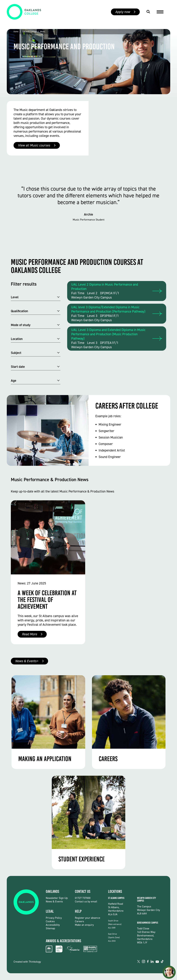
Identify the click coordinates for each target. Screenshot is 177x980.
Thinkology (35, 962)
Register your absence (88, 918)
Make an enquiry (84, 925)
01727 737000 (83, 898)
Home (16, 32)
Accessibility (53, 925)
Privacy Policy (54, 918)
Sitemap (50, 928)
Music (43, 32)
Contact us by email (86, 901)
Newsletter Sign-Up (57, 898)
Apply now (123, 15)
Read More (29, 634)
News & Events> (27, 661)
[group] (89, 62)
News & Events (54, 901)
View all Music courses (34, 145)
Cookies (50, 921)
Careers (79, 921)
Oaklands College (29, 32)
